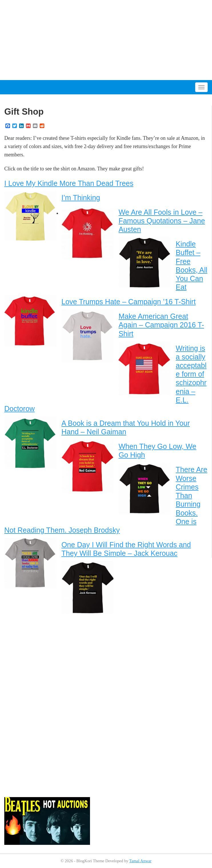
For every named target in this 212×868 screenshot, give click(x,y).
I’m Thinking (81, 198)
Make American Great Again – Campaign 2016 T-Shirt (161, 325)
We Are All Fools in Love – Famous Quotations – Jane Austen (162, 221)
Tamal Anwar (140, 861)
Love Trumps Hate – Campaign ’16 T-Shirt (129, 302)
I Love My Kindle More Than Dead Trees (69, 183)
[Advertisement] (106, 40)
